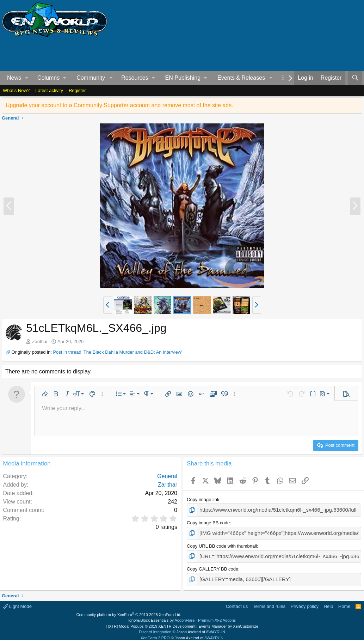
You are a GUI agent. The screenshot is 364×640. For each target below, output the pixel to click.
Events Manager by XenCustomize (228, 622)
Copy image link (203, 499)
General (167, 476)
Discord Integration (155, 628)
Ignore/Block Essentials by (182, 616)
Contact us (237, 602)
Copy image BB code (208, 522)
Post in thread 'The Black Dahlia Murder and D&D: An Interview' (117, 352)
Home (344, 602)
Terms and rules (269, 602)
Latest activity (49, 90)
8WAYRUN (216, 628)
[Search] (355, 78)
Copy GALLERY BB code (212, 566)
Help (329, 602)
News (14, 78)
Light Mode (17, 602)
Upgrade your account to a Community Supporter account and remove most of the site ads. (119, 105)
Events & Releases (241, 78)
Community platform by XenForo (129, 610)
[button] (27, 78)
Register (77, 90)
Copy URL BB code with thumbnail (222, 544)
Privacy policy (305, 602)
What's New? (16, 90)
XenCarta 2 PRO (155, 634)
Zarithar (40, 342)
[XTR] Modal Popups (152, 622)
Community (91, 78)
